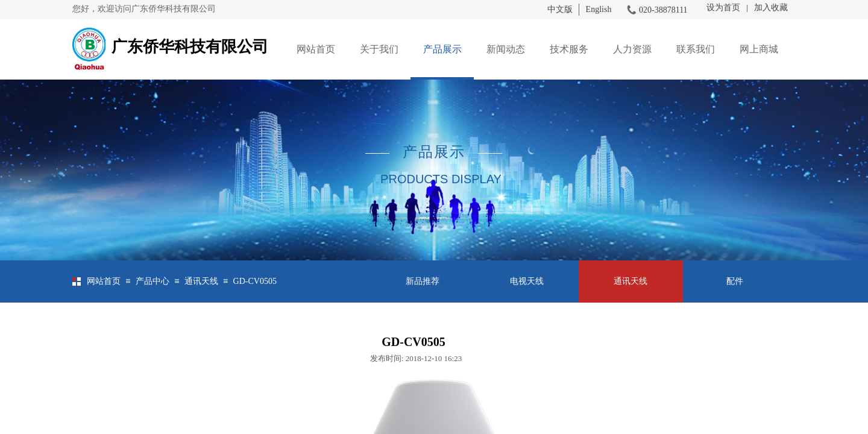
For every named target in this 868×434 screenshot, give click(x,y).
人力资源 (632, 49)
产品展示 (442, 49)
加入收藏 (771, 8)
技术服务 (569, 49)
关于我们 (379, 49)
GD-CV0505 (255, 281)
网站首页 (316, 49)
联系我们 (696, 49)
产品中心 (153, 281)
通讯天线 (201, 281)
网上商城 (759, 49)
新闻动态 (506, 49)
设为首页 (723, 8)
